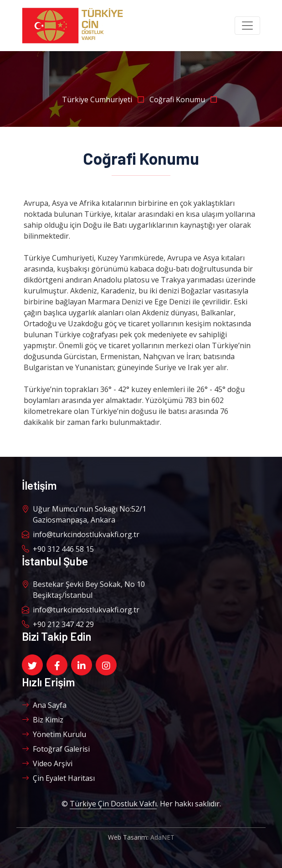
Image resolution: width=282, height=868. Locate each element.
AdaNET (162, 837)
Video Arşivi (47, 763)
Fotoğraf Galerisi (56, 749)
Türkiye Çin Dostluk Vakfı (113, 804)
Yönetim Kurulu (54, 734)
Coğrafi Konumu (185, 99)
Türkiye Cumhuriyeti (106, 99)
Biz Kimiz (43, 720)
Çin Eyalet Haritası (58, 778)
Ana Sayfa (44, 705)
